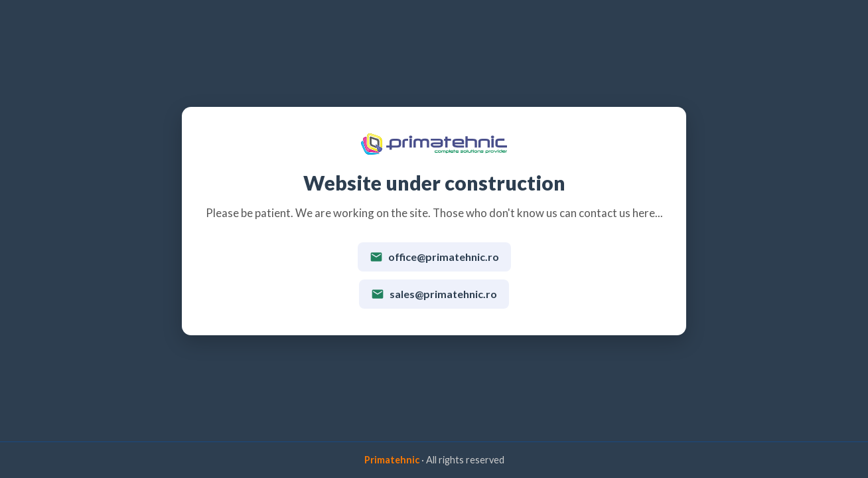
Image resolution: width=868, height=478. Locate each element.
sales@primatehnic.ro (434, 294)
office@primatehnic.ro (434, 257)
